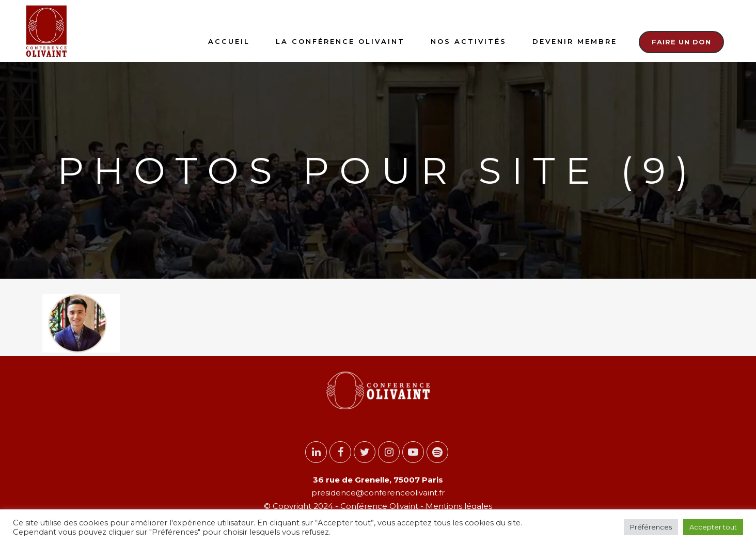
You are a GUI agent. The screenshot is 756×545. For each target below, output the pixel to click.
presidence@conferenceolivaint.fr (378, 493)
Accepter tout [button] (713, 527)
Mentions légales (458, 506)
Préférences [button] (651, 527)
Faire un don (681, 42)
